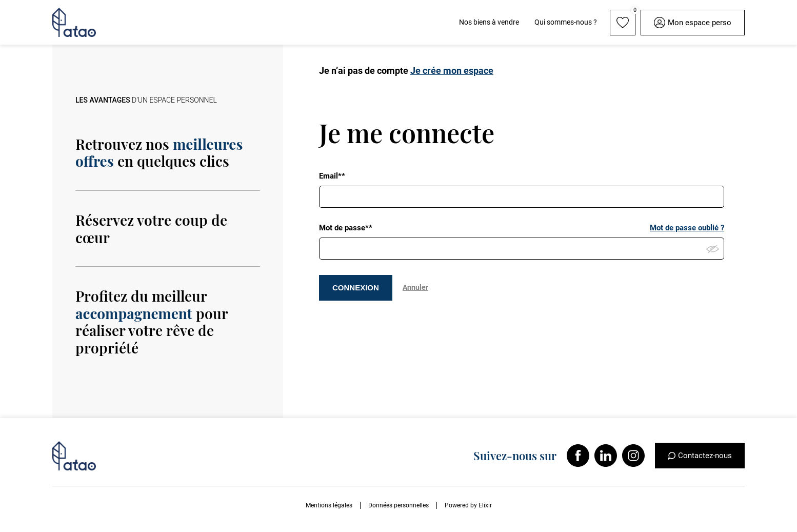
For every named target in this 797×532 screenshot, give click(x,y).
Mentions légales (329, 505)
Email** (332, 176)
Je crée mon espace (452, 71)
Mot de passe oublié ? (687, 228)
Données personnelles (398, 505)
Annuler (415, 287)
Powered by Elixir (468, 505)
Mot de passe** (346, 228)
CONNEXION (356, 288)
